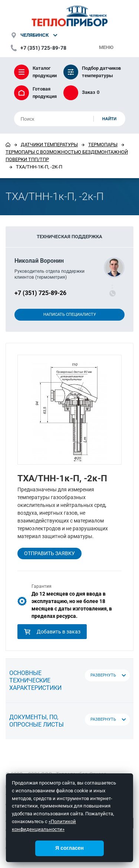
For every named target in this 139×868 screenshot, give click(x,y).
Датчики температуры (49, 145)
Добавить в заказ (52, 632)
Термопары (103, 145)
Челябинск (34, 35)
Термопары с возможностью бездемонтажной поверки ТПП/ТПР (67, 156)
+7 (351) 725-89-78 (43, 48)
